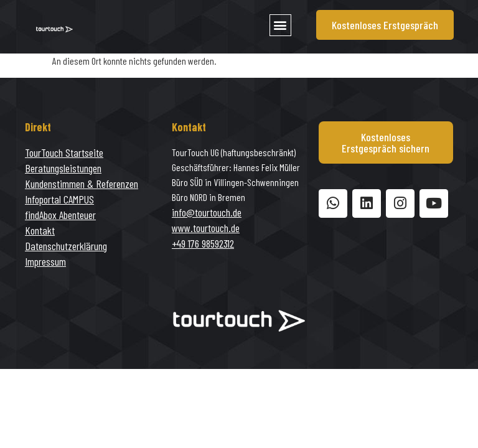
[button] (280, 25)
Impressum (45, 261)
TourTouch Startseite (64, 152)
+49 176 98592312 (203, 243)
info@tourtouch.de (207, 212)
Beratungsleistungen (63, 168)
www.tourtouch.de (206, 228)
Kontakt (40, 230)
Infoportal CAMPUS (59, 199)
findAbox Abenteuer (60, 215)
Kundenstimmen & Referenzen (82, 184)
